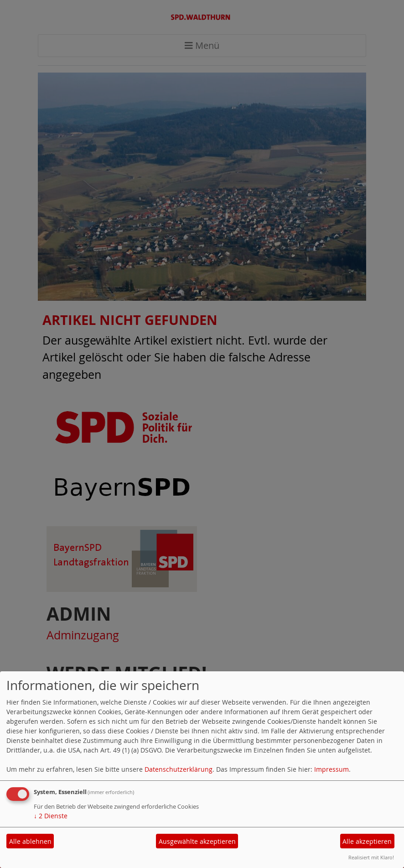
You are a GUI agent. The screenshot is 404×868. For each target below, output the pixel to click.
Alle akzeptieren (367, 841)
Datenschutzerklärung (179, 769)
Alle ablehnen (30, 841)
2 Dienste (51, 816)
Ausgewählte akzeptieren (197, 841)
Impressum (331, 769)
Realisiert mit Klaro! (371, 857)
